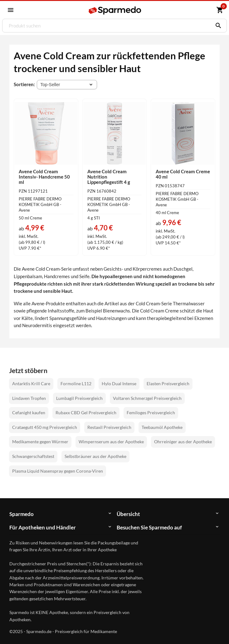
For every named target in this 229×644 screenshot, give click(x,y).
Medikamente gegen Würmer (40, 442)
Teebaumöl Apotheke (162, 427)
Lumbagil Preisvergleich (79, 398)
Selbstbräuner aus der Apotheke (95, 456)
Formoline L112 (76, 383)
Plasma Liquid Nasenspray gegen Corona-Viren (58, 471)
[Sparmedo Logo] (115, 10)
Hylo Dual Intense (119, 383)
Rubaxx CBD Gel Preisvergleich (86, 413)
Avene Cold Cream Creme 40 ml (183, 174)
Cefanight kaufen (29, 413)
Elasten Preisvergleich (168, 383)
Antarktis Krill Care (31, 383)
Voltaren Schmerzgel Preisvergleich (147, 398)
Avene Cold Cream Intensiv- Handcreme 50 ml (44, 177)
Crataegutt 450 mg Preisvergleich (45, 427)
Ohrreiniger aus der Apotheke (183, 442)
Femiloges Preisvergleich (151, 413)
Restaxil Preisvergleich (109, 427)
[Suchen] (217, 26)
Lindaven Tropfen (29, 398)
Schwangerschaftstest (33, 456)
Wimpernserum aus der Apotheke (111, 442)
